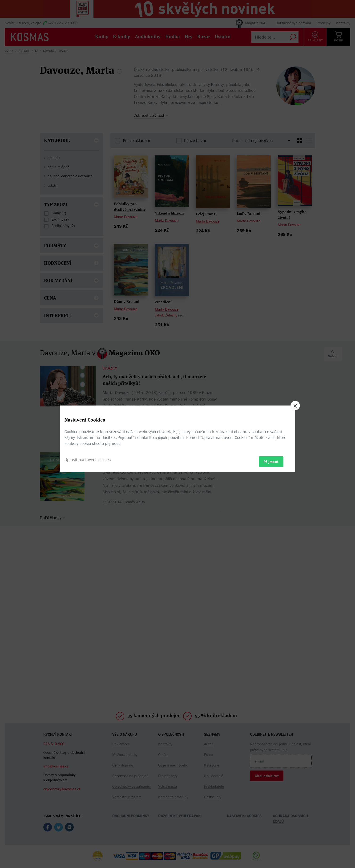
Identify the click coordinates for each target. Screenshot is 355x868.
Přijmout (271, 462)
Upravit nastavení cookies (88, 460)
